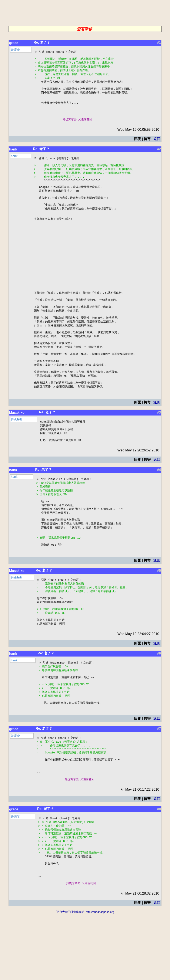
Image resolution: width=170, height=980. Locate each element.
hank (13, 157)
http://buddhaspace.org (100, 978)
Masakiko (17, 451)
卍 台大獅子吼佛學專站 (70, 978)
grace (14, 43)
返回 (157, 147)
